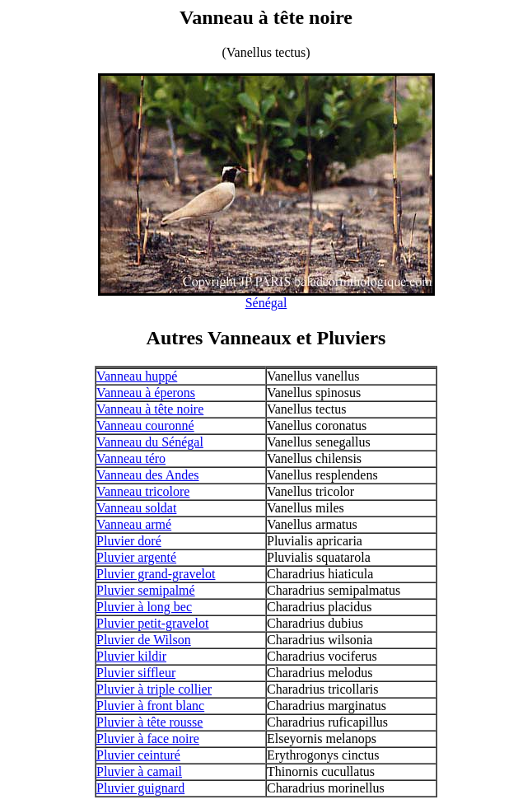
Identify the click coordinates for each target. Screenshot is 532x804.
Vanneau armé (134, 524)
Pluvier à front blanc (150, 706)
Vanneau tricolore (143, 491)
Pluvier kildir (131, 656)
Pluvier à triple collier (154, 689)
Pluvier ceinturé (138, 755)
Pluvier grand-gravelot (156, 574)
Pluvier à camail (139, 771)
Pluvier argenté (136, 557)
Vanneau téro (131, 458)
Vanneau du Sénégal (150, 442)
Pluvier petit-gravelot (152, 623)
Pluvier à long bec (144, 607)
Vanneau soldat (136, 508)
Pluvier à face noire (148, 739)
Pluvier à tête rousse (149, 722)
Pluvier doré (129, 541)
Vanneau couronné (145, 425)
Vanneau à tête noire (150, 409)
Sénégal (266, 303)
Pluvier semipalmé (146, 590)
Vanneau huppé (137, 376)
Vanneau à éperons (146, 393)
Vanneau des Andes (147, 475)
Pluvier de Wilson (144, 640)
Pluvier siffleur (136, 673)
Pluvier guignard (140, 788)
